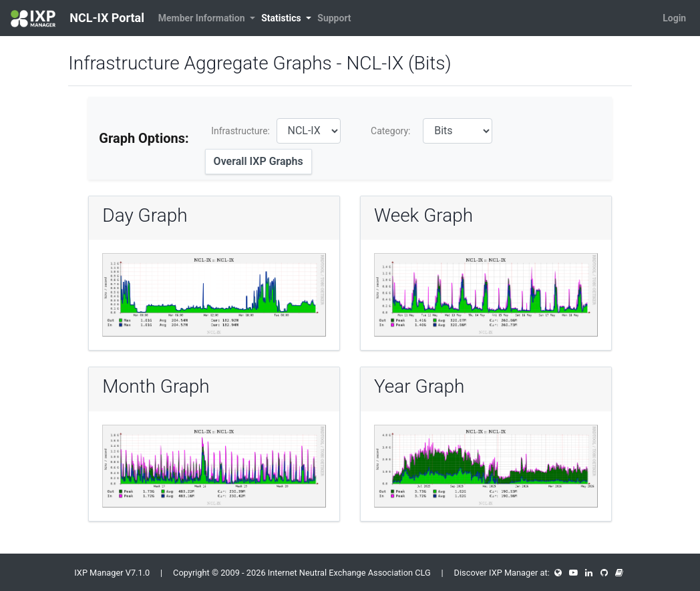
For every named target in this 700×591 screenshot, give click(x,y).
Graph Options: (144, 138)
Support (334, 18)
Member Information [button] (203, 18)
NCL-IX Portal (77, 19)
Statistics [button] (282, 18)
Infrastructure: (240, 131)
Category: (390, 131)
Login (674, 18)
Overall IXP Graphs (258, 161)
